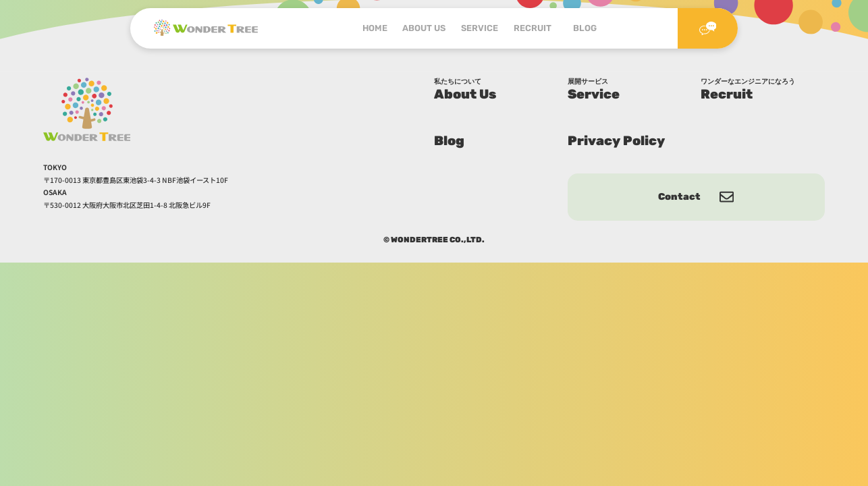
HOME (375, 28)
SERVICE (480, 28)
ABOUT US (424, 28)
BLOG (585, 28)
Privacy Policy (616, 141)
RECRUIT (536, 28)
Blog (449, 141)
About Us (496, 90)
